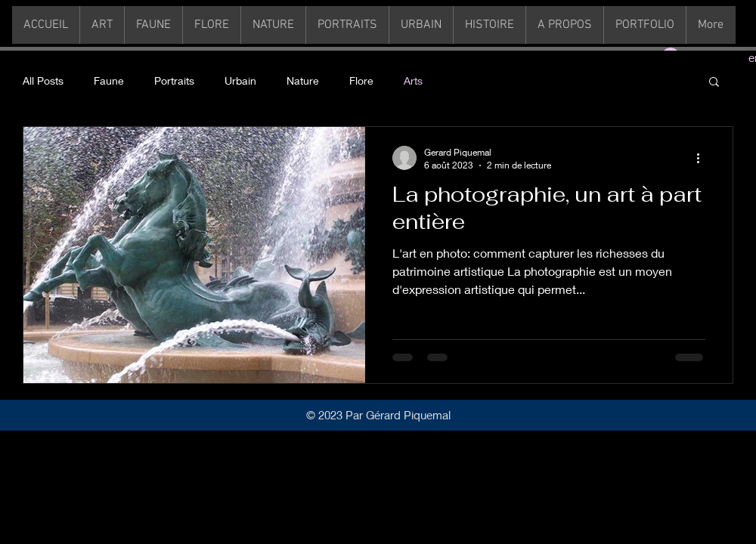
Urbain (240, 80)
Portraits (174, 80)
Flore (361, 80)
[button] (714, 83)
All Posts (43, 80)
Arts (413, 80)
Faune (109, 80)
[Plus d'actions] (703, 158)
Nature (303, 80)
